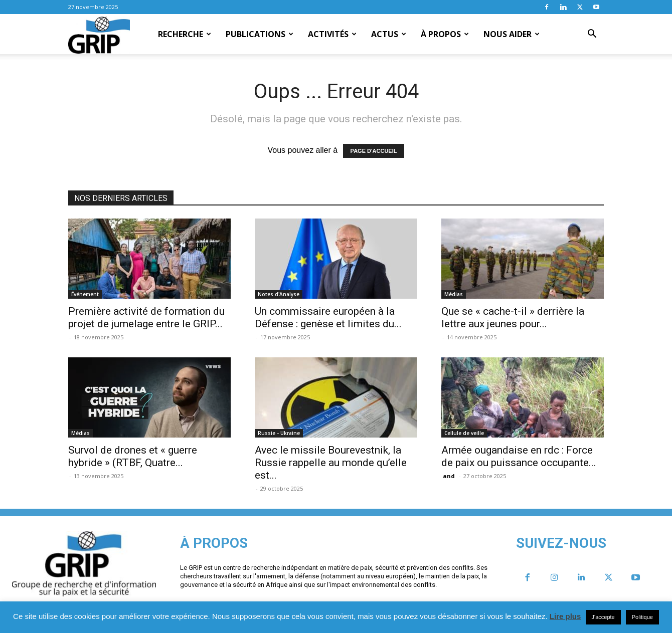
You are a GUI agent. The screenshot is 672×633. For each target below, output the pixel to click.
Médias (454, 294)
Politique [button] (642, 617)
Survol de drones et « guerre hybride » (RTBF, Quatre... (133, 456)
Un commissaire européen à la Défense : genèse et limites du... (328, 318)
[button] (592, 35)
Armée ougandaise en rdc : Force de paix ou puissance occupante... (519, 456)
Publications (260, 34)
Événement (85, 294)
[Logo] (99, 35)
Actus (389, 34)
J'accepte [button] (603, 617)
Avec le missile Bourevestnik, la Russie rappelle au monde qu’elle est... (331, 463)
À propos (445, 34)
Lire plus (565, 616)
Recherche (185, 34)
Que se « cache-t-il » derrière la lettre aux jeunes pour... (513, 318)
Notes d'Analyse (279, 294)
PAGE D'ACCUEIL (374, 151)
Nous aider (512, 34)
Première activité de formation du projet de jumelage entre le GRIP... (146, 318)
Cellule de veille (464, 433)
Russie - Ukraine (279, 433)
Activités (332, 34)
